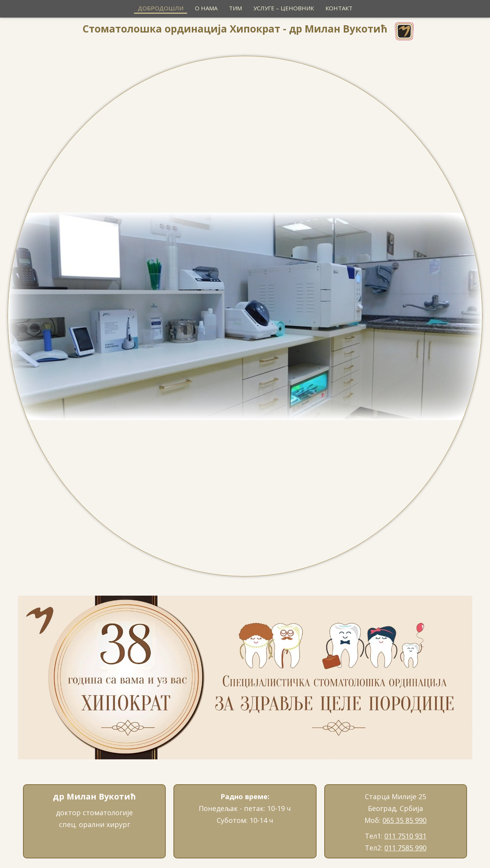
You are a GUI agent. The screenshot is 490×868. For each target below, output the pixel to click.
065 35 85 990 (404, 820)
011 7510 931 (405, 836)
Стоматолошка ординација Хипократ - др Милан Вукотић (235, 29)
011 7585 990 (405, 848)
